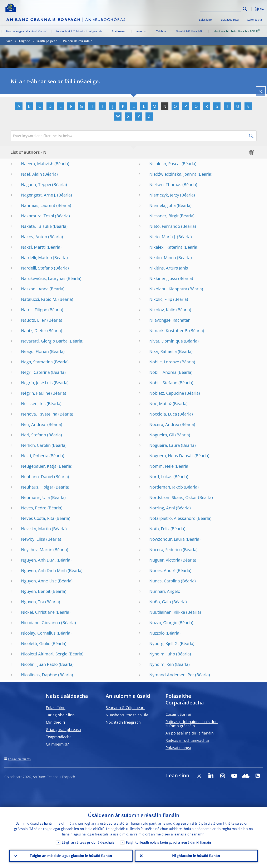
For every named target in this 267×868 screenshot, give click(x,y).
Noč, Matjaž (160, 404)
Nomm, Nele (161, 466)
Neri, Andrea (34, 424)
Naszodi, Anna (35, 289)
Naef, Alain (31, 174)
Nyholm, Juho (162, 654)
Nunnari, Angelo (165, 591)
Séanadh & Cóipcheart (125, 708)
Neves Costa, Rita (38, 518)
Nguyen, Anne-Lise (39, 581)
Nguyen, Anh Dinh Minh (44, 570)
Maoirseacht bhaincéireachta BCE (237, 31)
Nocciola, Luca (163, 414)
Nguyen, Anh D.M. (38, 560)
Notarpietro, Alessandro (172, 518)
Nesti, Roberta (35, 456)
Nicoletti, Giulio (36, 643)
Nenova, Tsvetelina (39, 414)
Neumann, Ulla (35, 497)
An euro (141, 31)
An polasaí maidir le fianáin (190, 733)
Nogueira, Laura (165, 445)
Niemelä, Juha (162, 205)
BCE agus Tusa (230, 20)
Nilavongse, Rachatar (169, 320)
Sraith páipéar (47, 41)
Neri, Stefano (34, 435)
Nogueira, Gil (162, 435)
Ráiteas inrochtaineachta (187, 740)
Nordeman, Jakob (166, 487)
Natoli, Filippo (34, 310)
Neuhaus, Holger (37, 487)
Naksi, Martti (33, 247)
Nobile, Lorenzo (164, 362)
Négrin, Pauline (36, 393)
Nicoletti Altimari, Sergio (44, 654)
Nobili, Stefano (163, 383)
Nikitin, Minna (163, 258)
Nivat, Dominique (166, 341)
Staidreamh (119, 31)
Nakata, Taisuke (36, 226)
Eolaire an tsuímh (19, 759)
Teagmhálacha (59, 737)
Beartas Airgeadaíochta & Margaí (26, 31)
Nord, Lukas (161, 477)
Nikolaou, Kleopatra (168, 289)
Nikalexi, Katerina (166, 247)
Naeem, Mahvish (37, 164)
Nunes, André (162, 570)
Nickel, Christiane (38, 612)
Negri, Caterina (35, 372)
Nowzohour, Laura (167, 539)
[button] (251, 9)
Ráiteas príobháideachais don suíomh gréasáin (192, 724)
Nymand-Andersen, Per (172, 675)
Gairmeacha (254, 20)
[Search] (221, 8)
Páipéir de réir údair (77, 41)
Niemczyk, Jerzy (164, 195)
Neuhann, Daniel (37, 477)
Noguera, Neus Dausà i (171, 456)
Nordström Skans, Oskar (173, 497)
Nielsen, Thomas (165, 185)
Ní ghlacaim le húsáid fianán (196, 856)
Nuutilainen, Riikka (167, 612)
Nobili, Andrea (163, 372)
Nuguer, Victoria (165, 560)
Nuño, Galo (160, 602)
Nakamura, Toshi (38, 216)
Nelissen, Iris (33, 404)
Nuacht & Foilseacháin (190, 31)
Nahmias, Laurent (38, 205)
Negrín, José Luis (37, 383)
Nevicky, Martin (36, 529)
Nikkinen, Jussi (163, 278)
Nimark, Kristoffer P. (169, 331)
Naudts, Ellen (34, 320)
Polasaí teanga (178, 748)
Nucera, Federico (165, 550)
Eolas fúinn (206, 20)
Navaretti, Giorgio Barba (44, 341)
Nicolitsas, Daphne (39, 675)
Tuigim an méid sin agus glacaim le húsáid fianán (71, 856)
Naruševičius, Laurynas (43, 278)
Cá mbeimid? (57, 744)
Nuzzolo (157, 633)
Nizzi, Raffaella (163, 351)
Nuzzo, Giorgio (163, 623)
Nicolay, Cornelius (38, 633)
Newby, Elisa (33, 539)
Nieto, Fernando (165, 226)
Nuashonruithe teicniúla (127, 715)
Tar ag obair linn (60, 715)
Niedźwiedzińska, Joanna (173, 174)
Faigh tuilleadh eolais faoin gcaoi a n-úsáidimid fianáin (168, 842)
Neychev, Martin (37, 550)
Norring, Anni (162, 508)
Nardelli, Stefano (37, 268)
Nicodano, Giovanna (41, 623)
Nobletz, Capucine (167, 393)
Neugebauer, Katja (39, 466)
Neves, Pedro (34, 508)
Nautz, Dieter (34, 331)
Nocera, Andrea (164, 424)
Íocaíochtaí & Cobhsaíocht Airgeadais (79, 31)
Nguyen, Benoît (36, 591)
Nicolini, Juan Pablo (39, 664)
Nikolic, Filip (161, 299)
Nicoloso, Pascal (165, 164)
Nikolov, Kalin (162, 310)
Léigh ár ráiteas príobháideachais (88, 842)
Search (245, 9)
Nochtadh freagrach (123, 722)
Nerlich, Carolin (36, 445)
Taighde (161, 31)
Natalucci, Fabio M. (39, 299)
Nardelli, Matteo (36, 258)
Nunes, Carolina (165, 581)
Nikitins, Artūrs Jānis (169, 268)
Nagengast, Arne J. (39, 195)
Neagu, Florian (35, 351)
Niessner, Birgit (164, 216)
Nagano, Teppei (36, 185)
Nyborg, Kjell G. (164, 643)
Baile (9, 41)
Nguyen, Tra (33, 602)
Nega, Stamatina (37, 362)
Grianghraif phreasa (63, 729)
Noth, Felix (159, 529)
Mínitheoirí (55, 722)
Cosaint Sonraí (178, 714)
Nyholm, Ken (162, 664)
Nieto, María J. (163, 237)
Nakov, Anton (34, 237)
